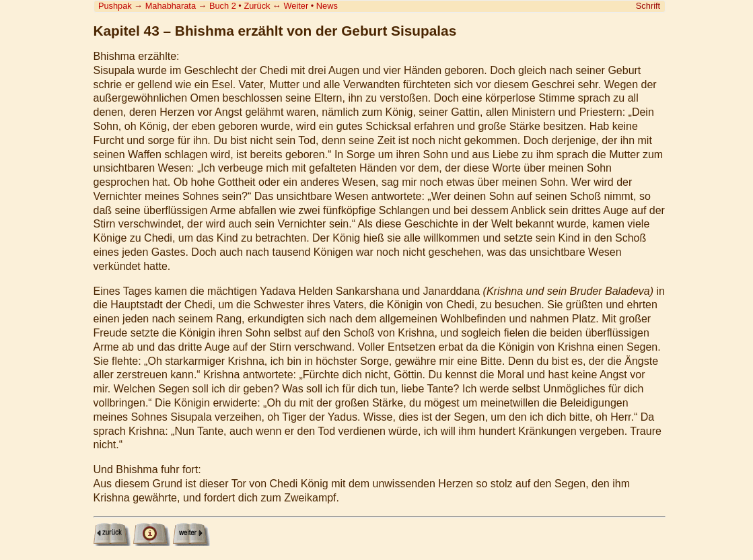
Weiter (296, 6)
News (327, 6)
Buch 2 (223, 6)
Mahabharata (171, 6)
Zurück (257, 6)
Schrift (648, 6)
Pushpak (115, 6)
